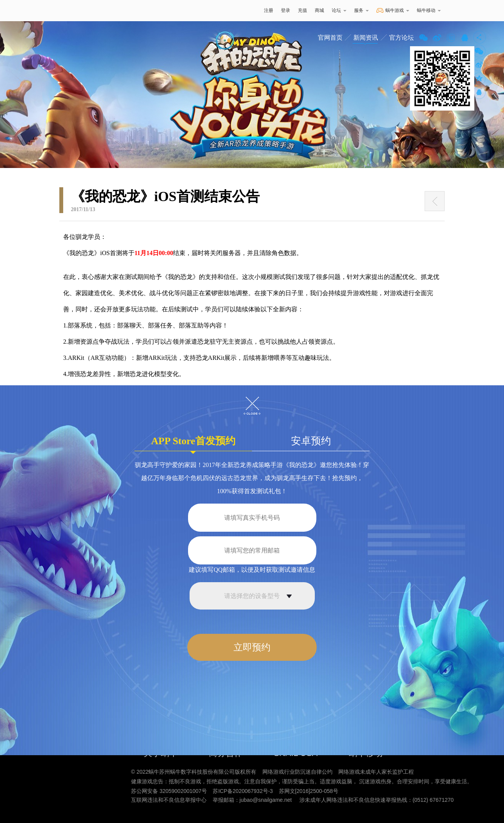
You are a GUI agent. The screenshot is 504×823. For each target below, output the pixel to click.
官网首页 (330, 38)
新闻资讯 (366, 38)
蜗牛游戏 (81, 11)
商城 (319, 10)
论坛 (339, 10)
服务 (361, 10)
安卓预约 (311, 441)
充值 (302, 10)
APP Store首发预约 (193, 443)
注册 (269, 10)
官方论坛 (402, 38)
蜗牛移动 (429, 10)
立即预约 (252, 647)
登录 (286, 10)
